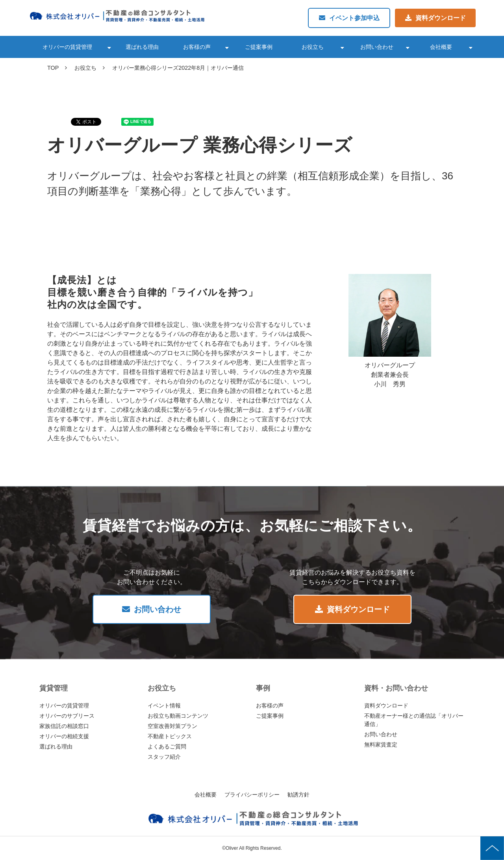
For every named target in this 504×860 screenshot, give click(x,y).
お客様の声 (197, 47)
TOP (53, 68)
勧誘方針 (298, 795)
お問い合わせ (377, 47)
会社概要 (441, 47)
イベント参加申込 (354, 18)
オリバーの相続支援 (64, 736)
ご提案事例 (259, 47)
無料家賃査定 (381, 745)
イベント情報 (164, 705)
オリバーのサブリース (67, 716)
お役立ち (313, 47)
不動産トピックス (170, 736)
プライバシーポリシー (252, 795)
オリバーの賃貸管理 (67, 47)
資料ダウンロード (441, 18)
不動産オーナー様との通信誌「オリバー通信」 (414, 720)
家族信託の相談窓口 (64, 726)
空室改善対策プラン (172, 726)
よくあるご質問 (167, 746)
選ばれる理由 (142, 47)
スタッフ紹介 (164, 757)
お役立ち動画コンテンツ (178, 716)
